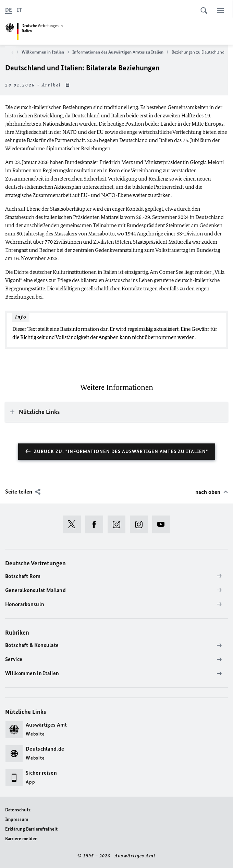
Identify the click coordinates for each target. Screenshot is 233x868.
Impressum (17, 819)
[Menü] (220, 10)
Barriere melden (21, 839)
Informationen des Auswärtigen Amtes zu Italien (120, 52)
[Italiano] (19, 10)
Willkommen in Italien (45, 52)
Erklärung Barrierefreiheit (31, 829)
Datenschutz (18, 810)
